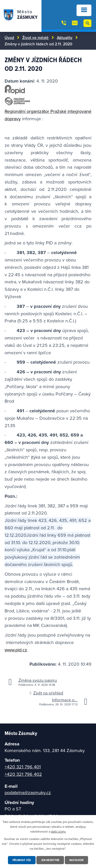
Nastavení (76, 860)
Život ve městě (35, 37)
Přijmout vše (22, 860)
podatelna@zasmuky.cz (28, 792)
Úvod (9, 37)
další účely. (58, 831)
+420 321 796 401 (23, 767)
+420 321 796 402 (23, 774)
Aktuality (65, 37)
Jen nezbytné (50, 860)
